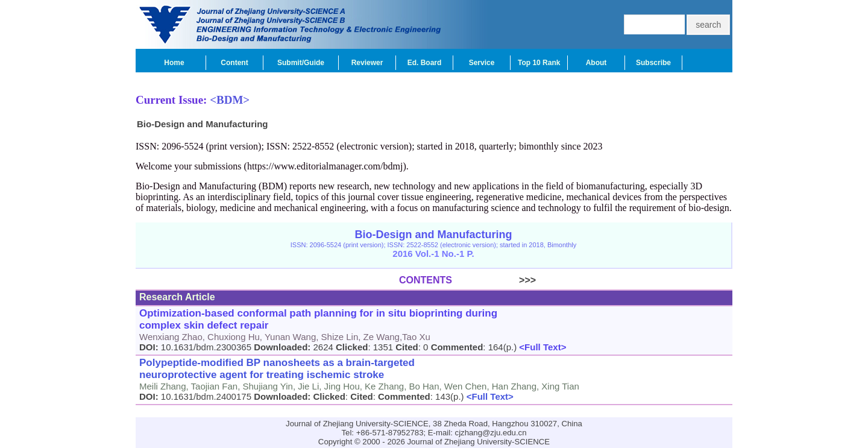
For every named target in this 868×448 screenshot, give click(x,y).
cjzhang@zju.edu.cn (491, 433)
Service (482, 63)
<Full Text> (541, 347)
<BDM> (230, 100)
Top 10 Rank (539, 63)
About (596, 63)
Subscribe (653, 63)
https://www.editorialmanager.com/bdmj (325, 166)
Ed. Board (425, 63)
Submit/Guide (301, 63)
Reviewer (367, 63)
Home (174, 63)
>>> (494, 280)
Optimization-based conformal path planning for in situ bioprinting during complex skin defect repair (318, 319)
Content (234, 63)
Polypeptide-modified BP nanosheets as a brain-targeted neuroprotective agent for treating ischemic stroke (277, 369)
